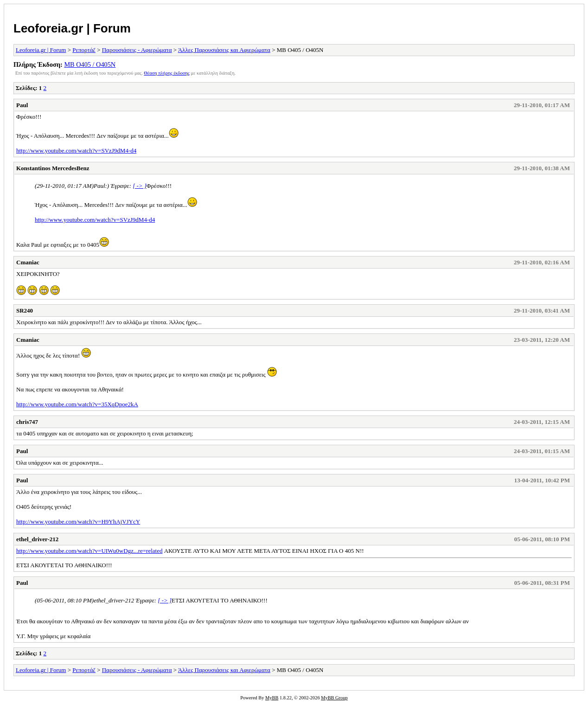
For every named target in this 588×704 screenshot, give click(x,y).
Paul (22, 105)
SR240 (25, 310)
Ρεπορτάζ (84, 50)
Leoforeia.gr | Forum (72, 28)
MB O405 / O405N (90, 64)
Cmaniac (28, 262)
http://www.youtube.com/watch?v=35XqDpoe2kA (77, 404)
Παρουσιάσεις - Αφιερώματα (137, 50)
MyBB (272, 698)
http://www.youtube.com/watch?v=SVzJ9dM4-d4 (76, 150)
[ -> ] (140, 186)
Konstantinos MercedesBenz (53, 168)
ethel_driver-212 (37, 539)
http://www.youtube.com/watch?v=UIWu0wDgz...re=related (89, 551)
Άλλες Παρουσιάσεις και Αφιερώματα (224, 50)
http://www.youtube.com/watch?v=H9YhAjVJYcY (78, 522)
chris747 (27, 422)
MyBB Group (334, 698)
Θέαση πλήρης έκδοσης (167, 73)
